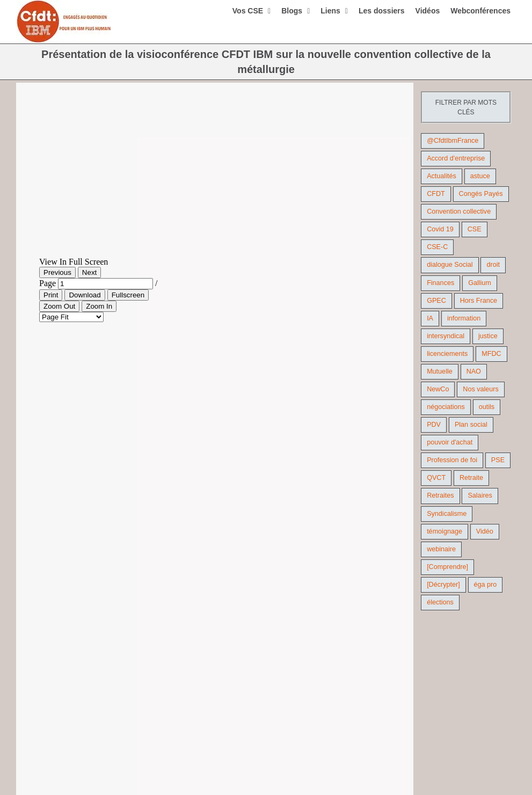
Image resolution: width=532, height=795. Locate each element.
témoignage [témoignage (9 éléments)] (444, 531)
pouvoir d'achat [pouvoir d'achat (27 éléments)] (450, 442)
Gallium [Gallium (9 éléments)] (480, 283)
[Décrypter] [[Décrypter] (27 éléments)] (443, 585)
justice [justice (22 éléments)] (488, 336)
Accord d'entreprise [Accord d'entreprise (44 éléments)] (456, 158)
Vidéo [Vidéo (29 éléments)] (485, 531)
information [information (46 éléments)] (464, 318)
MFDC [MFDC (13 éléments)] (491, 354)
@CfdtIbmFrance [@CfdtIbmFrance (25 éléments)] (453, 141)
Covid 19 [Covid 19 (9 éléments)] (440, 229)
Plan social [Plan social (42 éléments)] (471, 425)
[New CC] (215, 176)
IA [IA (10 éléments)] (430, 318)
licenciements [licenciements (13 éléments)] (447, 354)
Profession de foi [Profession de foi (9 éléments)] (452, 460)
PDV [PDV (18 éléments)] (434, 425)
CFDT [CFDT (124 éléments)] (436, 194)
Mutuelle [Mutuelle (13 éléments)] (440, 371)
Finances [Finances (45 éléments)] (440, 283)
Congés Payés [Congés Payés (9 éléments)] (481, 194)
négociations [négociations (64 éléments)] (446, 407)
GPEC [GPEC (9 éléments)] (436, 301)
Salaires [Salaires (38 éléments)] (480, 495)
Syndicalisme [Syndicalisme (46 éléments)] (447, 514)
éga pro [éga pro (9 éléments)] (486, 585)
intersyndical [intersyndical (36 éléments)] (446, 336)
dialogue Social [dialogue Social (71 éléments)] (450, 265)
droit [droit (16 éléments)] (493, 265)
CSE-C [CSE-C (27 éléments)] (437, 247)
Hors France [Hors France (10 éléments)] (479, 301)
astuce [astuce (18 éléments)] (480, 176)
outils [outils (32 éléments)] (487, 407)
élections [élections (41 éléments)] (440, 602)
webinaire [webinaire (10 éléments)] (441, 549)
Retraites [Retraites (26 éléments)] (440, 495)
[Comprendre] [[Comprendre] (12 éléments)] (447, 567)
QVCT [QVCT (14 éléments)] (436, 478)
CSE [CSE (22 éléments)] (475, 229)
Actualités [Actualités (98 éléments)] (442, 176)
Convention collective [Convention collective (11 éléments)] (459, 211)
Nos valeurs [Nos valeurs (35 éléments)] (481, 389)
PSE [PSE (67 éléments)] (498, 460)
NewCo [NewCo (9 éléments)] (438, 389)
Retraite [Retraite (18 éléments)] (471, 478)
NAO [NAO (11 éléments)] (474, 371)
